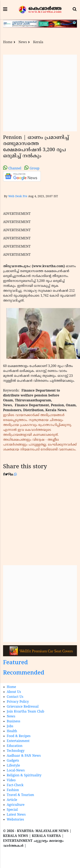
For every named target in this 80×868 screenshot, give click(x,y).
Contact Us (15, 697)
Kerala (38, 42)
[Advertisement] (38, 93)
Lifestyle (13, 766)
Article (12, 800)
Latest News (16, 815)
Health (12, 731)
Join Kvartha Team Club (26, 712)
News (23, 42)
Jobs (10, 726)
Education (15, 746)
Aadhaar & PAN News (24, 756)
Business (13, 722)
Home (8, 42)
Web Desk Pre (18, 196)
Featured (16, 663)
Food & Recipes (19, 736)
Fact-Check (15, 785)
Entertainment (18, 741)
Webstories (15, 820)
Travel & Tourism (20, 795)
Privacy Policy (18, 702)
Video (11, 780)
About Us (14, 692)
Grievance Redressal (23, 707)
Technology (16, 751)
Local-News (16, 771)
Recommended (24, 673)
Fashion (13, 790)
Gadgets (13, 761)
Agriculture (16, 805)
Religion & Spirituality (24, 776)
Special (12, 810)
